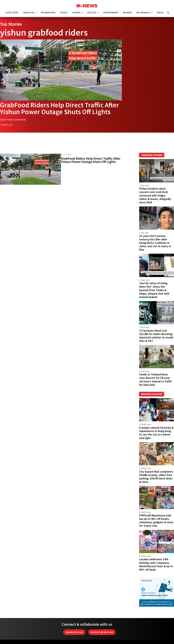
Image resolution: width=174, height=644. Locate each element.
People (64, 12)
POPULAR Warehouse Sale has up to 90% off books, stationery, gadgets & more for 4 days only (156, 521)
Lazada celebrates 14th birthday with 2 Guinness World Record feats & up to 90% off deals (156, 564)
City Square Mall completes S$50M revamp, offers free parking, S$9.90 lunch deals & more (156, 477)
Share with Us (74, 632)
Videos (160, 12)
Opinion (76, 12)
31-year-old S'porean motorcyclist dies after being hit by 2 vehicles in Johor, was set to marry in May (155, 243)
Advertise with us (102, 632)
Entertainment (111, 12)
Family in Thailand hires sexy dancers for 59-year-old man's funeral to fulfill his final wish (155, 380)
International (48, 12)
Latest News (12, 12)
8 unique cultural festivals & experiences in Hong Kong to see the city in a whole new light (156, 433)
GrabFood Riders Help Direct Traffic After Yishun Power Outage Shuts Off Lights (59, 108)
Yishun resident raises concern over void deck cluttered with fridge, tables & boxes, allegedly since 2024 (155, 195)
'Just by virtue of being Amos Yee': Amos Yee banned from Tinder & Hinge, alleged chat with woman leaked (154, 290)
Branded (127, 12)
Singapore (29, 12)
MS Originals (143, 12)
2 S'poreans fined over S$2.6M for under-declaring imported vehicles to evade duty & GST (156, 336)
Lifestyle (92, 12)
